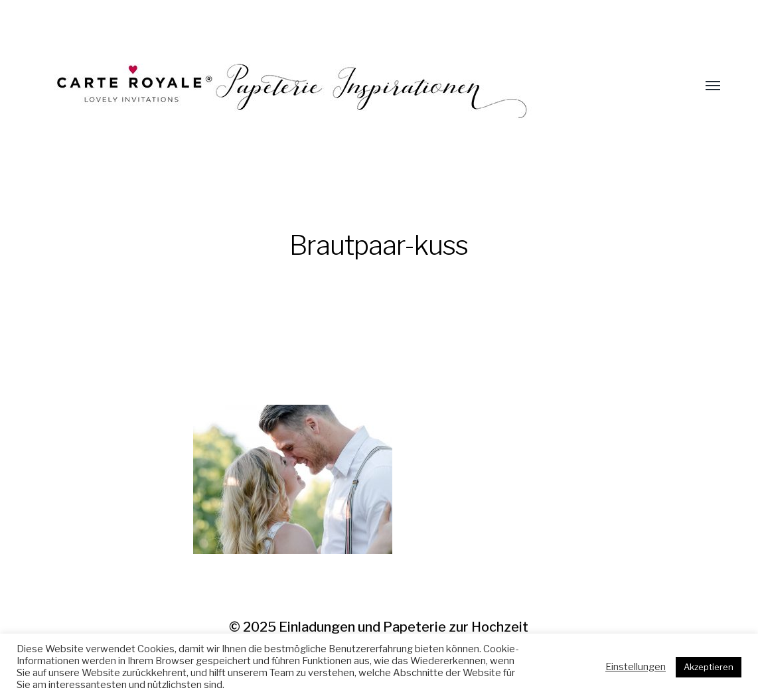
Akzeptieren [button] (709, 667)
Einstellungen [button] (636, 667)
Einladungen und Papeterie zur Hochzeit (404, 627)
